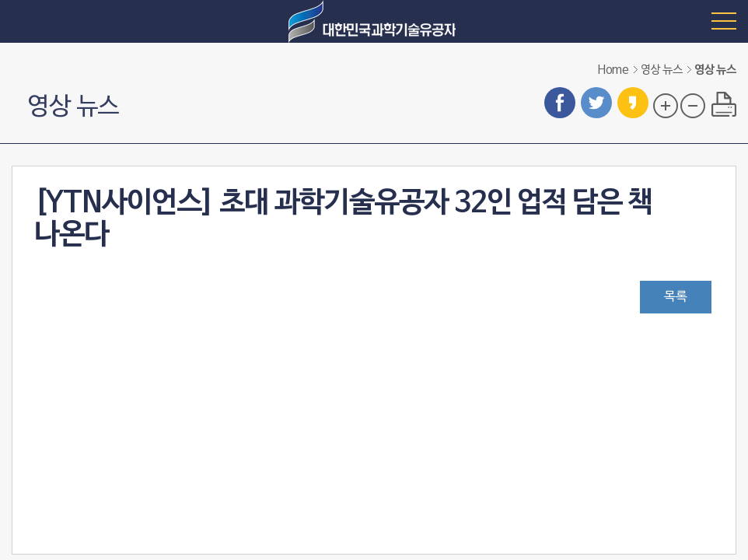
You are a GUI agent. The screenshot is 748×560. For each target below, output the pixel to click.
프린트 (724, 104)
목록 (676, 297)
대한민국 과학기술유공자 (374, 21)
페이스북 (560, 103)
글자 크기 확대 (666, 106)
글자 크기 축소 (693, 106)
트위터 (596, 103)
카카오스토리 (633, 103)
